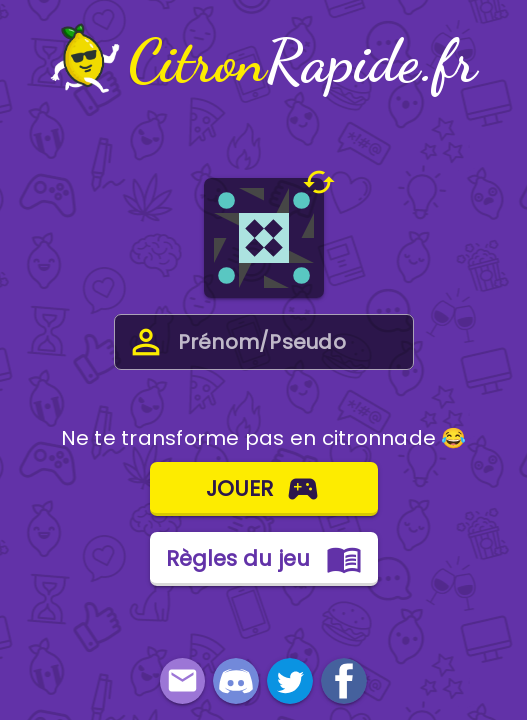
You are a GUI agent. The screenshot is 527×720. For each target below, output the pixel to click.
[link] (236, 681)
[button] (320, 182)
